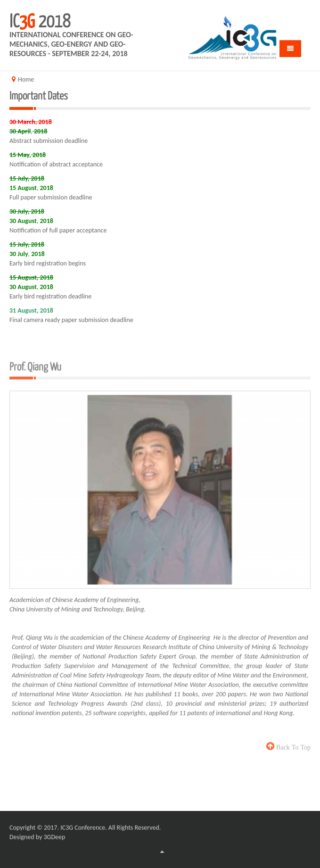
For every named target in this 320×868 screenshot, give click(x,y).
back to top (292, 744)
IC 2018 (40, 20)
